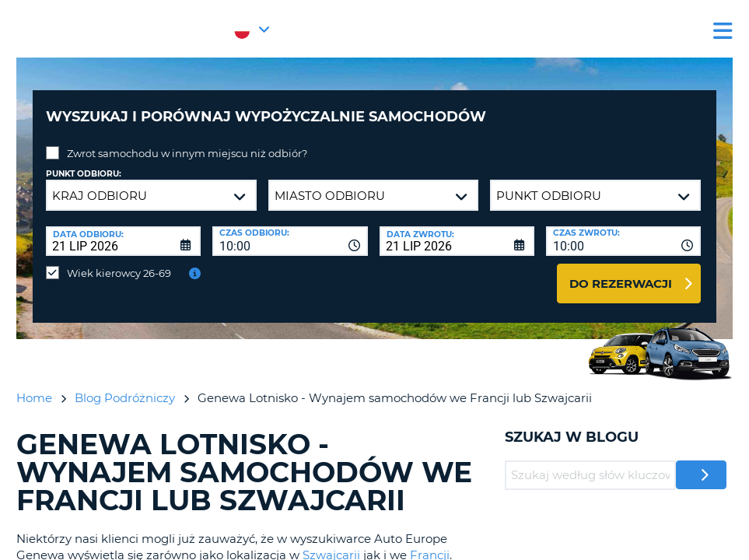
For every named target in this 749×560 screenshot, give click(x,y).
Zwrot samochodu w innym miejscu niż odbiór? (187, 142)
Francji (430, 543)
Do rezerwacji (621, 272)
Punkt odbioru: (84, 162)
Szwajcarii (331, 543)
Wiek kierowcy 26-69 (119, 261)
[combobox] (290, 229)
